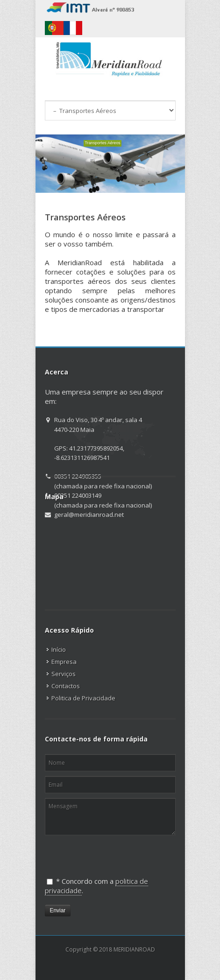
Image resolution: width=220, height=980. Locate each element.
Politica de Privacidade (83, 698)
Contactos (66, 686)
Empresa (64, 662)
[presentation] (93, 852)
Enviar (58, 910)
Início (59, 649)
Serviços (64, 674)
